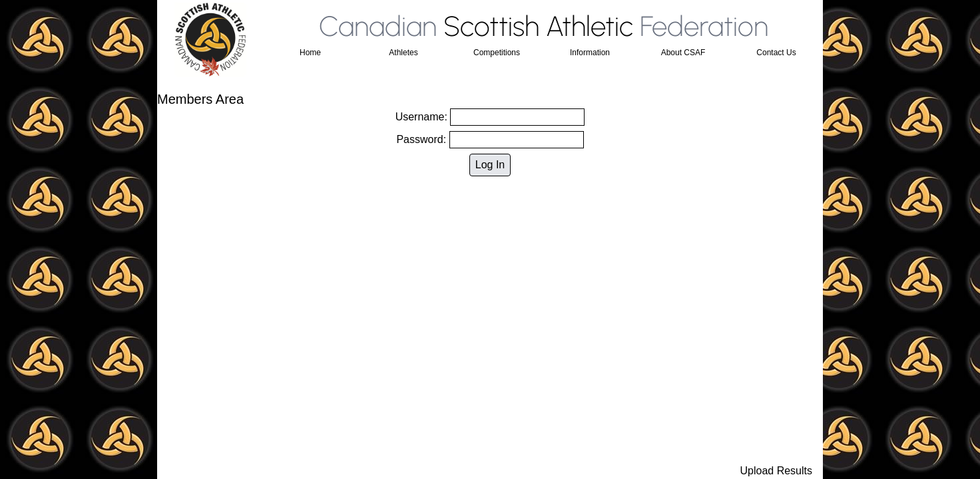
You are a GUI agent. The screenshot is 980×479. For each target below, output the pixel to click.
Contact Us (776, 53)
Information (590, 53)
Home (310, 53)
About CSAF (683, 53)
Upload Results (777, 471)
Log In (490, 165)
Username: (490, 117)
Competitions (497, 53)
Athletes (403, 53)
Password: (490, 140)
